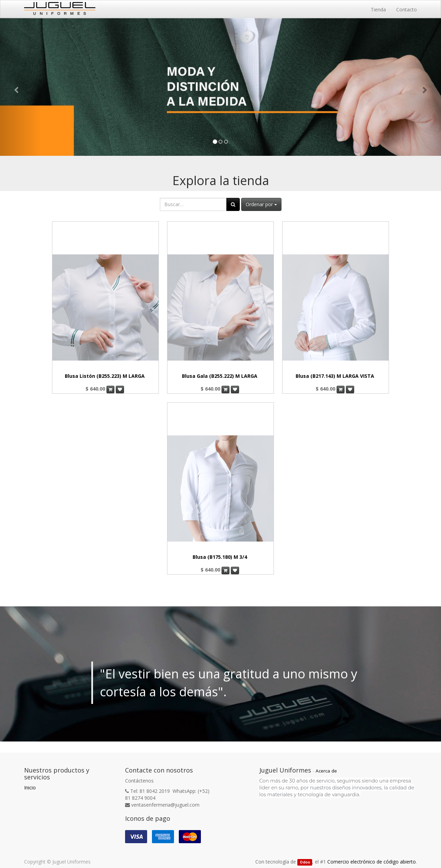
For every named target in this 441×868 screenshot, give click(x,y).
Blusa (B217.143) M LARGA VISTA (335, 376)
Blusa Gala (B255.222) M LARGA (220, 376)
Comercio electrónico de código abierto (372, 862)
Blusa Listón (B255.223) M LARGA (105, 376)
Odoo (305, 862)
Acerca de (326, 771)
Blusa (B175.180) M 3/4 (220, 557)
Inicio (30, 788)
